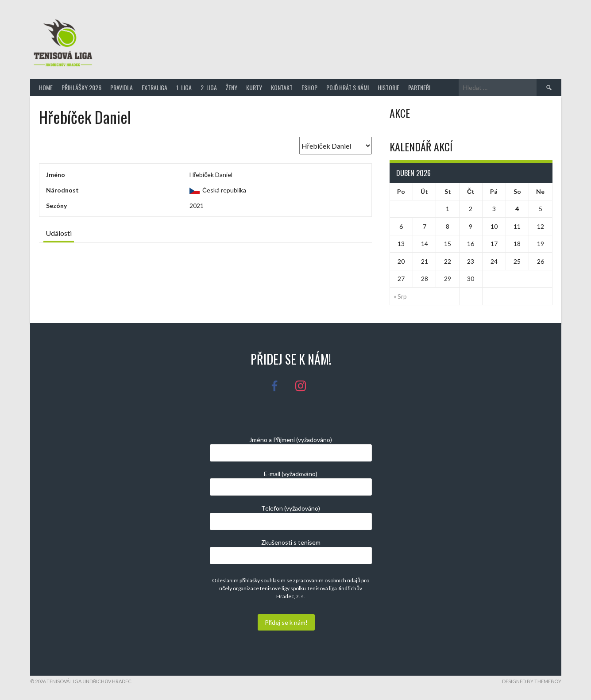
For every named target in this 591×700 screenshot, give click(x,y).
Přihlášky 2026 (81, 87)
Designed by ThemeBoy (532, 681)
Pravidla (122, 87)
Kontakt (282, 87)
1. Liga (184, 87)
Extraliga (155, 87)
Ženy (232, 87)
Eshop (309, 87)
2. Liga (209, 87)
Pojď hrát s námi (348, 87)
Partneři (419, 87)
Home (46, 87)
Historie (388, 87)
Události (59, 233)
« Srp (400, 296)
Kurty (254, 87)
